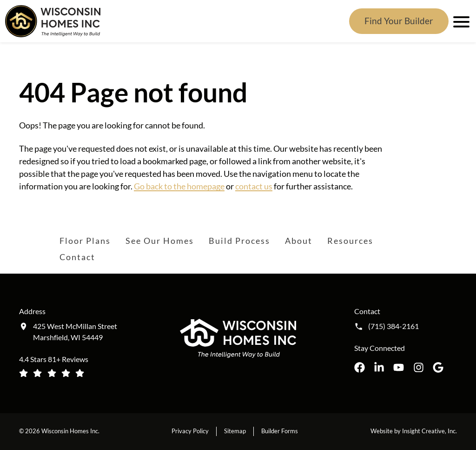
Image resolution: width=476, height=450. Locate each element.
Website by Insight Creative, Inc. (414, 431)
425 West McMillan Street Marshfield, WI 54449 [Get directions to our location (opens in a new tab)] (75, 332)
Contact (77, 257)
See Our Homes (160, 241)
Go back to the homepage (179, 186)
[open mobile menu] (460, 21)
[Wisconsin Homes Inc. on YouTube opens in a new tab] (399, 367)
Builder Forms (280, 431)
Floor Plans (85, 241)
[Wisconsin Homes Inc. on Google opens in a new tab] (438, 367)
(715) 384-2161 (393, 326)
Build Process (239, 241)
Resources (350, 241)
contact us (254, 186)
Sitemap (235, 431)
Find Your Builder (399, 21)
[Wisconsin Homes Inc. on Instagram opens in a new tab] (419, 367)
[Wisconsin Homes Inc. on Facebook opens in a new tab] (360, 367)
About (299, 241)
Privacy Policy (190, 431)
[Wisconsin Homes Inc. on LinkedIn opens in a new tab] (379, 367)
